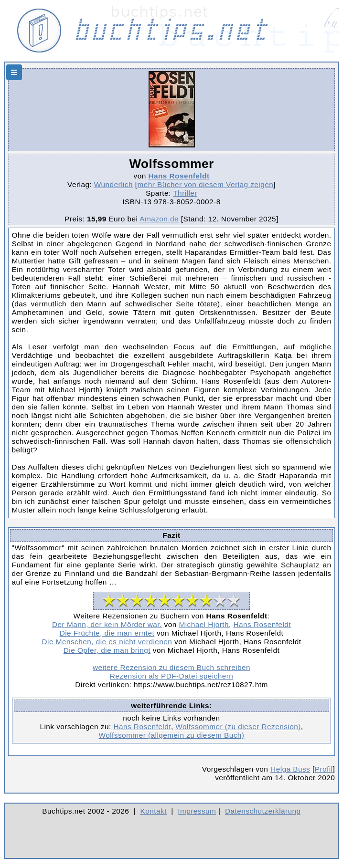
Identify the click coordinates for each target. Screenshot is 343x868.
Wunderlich (113, 184)
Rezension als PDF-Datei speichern (172, 676)
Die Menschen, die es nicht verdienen (107, 642)
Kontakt (154, 811)
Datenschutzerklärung (263, 811)
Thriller (185, 193)
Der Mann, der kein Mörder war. (107, 624)
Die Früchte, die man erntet (107, 633)
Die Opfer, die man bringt (107, 650)
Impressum (197, 811)
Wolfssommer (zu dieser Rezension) (238, 727)
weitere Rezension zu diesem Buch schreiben (171, 667)
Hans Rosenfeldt (179, 176)
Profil (324, 769)
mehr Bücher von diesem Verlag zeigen (206, 184)
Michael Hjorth (204, 624)
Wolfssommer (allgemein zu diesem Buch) (172, 735)
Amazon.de (159, 219)
